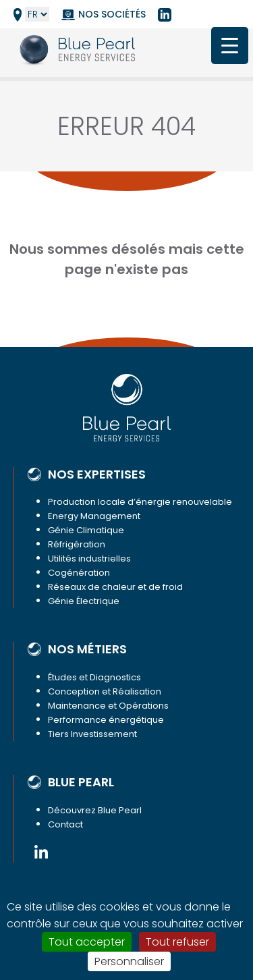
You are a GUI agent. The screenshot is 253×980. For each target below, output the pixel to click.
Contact (65, 824)
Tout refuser (177, 942)
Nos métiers (87, 649)
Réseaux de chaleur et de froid (115, 587)
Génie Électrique (84, 601)
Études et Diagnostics (94, 677)
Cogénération (79, 573)
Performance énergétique (106, 720)
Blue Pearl (81, 782)
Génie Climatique (86, 530)
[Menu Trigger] (230, 46)
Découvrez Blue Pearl (95, 810)
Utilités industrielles (89, 559)
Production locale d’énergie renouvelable (140, 502)
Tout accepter (87, 942)
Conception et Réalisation (105, 691)
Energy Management (94, 516)
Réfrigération (77, 544)
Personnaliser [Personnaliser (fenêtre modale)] (129, 961)
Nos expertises (97, 474)
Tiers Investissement (92, 734)
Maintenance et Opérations (108, 706)
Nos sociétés (112, 14)
